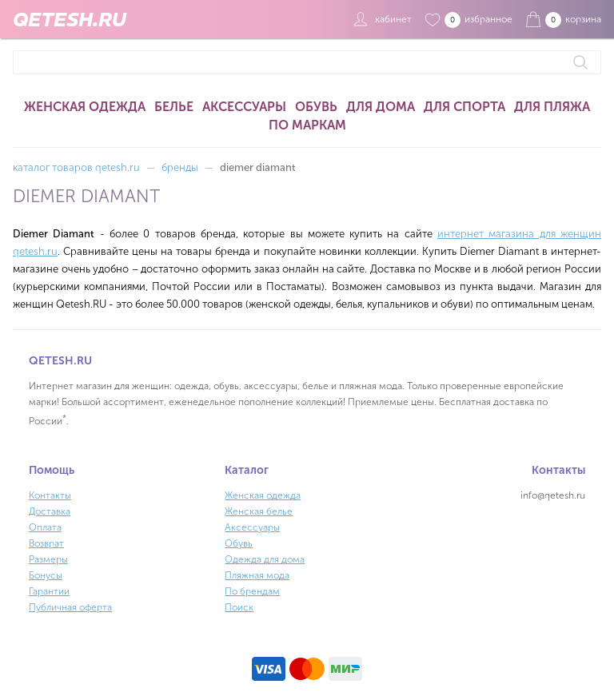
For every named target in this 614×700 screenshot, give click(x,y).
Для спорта (464, 107)
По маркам (307, 125)
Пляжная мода (257, 575)
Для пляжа (552, 107)
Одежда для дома (265, 559)
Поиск (239, 607)
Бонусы (46, 575)
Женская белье (259, 511)
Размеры (48, 559)
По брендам (252, 591)
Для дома (381, 107)
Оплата (45, 527)
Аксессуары (244, 107)
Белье (174, 107)
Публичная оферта (70, 607)
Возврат (46, 543)
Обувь (316, 107)
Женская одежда (85, 107)
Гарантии (49, 591)
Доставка (50, 511)
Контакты (50, 495)
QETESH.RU (70, 19)
